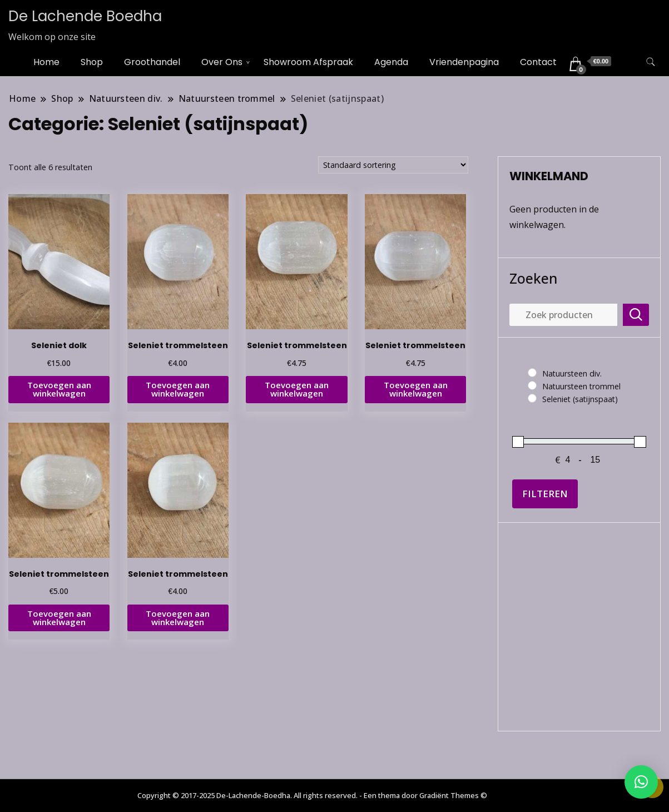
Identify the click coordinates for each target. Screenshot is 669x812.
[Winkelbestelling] (393, 165)
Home (46, 62)
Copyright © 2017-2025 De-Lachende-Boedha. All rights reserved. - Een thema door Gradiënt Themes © (312, 795)
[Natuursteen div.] (532, 373)
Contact (538, 62)
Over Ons (222, 62)
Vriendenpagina (464, 62)
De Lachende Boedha (85, 16)
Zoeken (533, 278)
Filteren (545, 494)
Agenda (391, 62)
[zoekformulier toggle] (651, 62)
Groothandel (152, 62)
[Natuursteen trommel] (532, 385)
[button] (641, 782)
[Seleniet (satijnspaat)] (532, 398)
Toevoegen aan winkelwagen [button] (59, 389)
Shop (92, 62)
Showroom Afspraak (308, 62)
